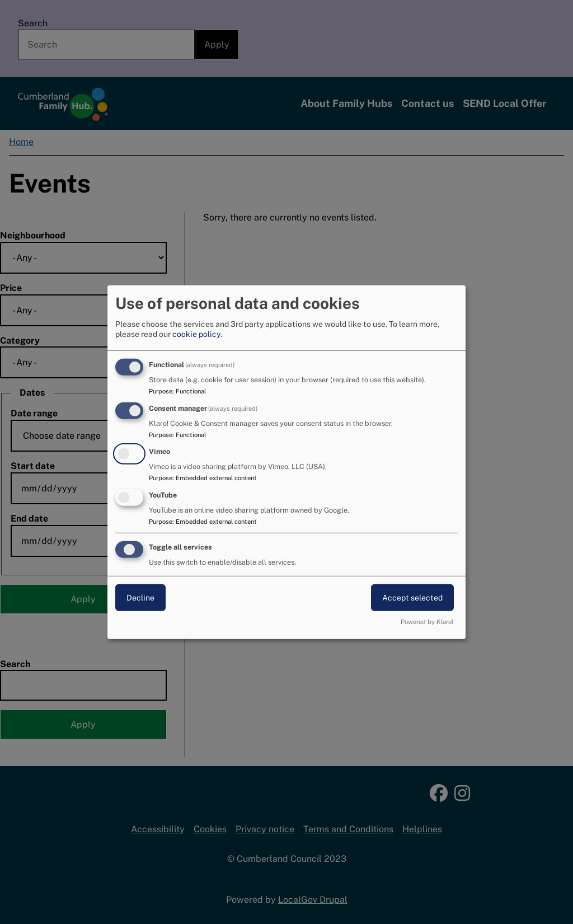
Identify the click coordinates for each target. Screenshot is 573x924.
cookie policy (196, 334)
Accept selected (412, 598)
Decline (140, 598)
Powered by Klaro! (427, 622)
